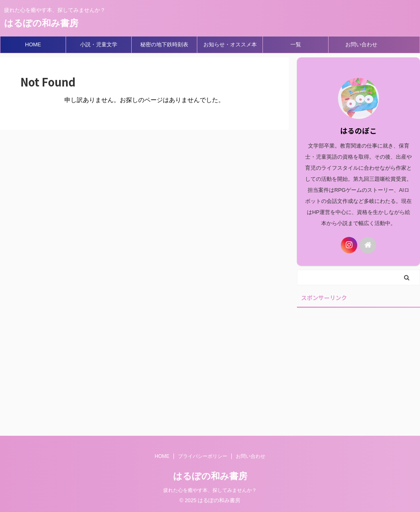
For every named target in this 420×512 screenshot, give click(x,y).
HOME (33, 44)
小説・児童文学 (99, 44)
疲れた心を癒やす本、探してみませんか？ (210, 490)
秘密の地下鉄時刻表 (164, 44)
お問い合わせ (361, 44)
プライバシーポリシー (203, 456)
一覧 (296, 44)
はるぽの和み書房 (41, 23)
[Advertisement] (358, 364)
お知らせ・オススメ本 (230, 44)
